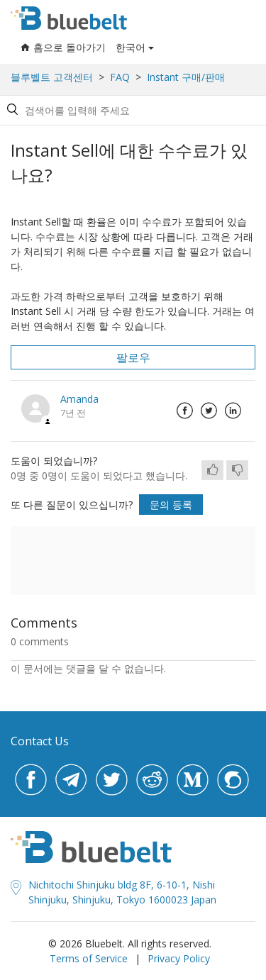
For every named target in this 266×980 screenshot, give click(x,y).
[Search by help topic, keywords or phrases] (131, 110)
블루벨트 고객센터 (52, 77)
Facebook (184, 411)
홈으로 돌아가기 (63, 47)
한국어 (131, 47)
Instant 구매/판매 (186, 77)
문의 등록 (171, 505)
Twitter (209, 411)
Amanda (79, 399)
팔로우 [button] (133, 357)
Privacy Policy (179, 958)
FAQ (120, 77)
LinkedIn (233, 411)
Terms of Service (89, 958)
